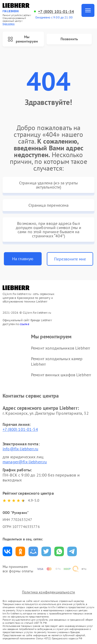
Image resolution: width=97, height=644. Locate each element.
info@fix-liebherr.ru (20, 449)
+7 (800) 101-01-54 (56, 12)
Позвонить (69, 39)
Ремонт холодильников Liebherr (61, 348)
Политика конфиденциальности (48, 592)
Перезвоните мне (70, 259)
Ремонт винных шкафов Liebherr (61, 375)
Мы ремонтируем (23, 39)
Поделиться (7, 551)
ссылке (24, 324)
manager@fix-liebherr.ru (25, 462)
